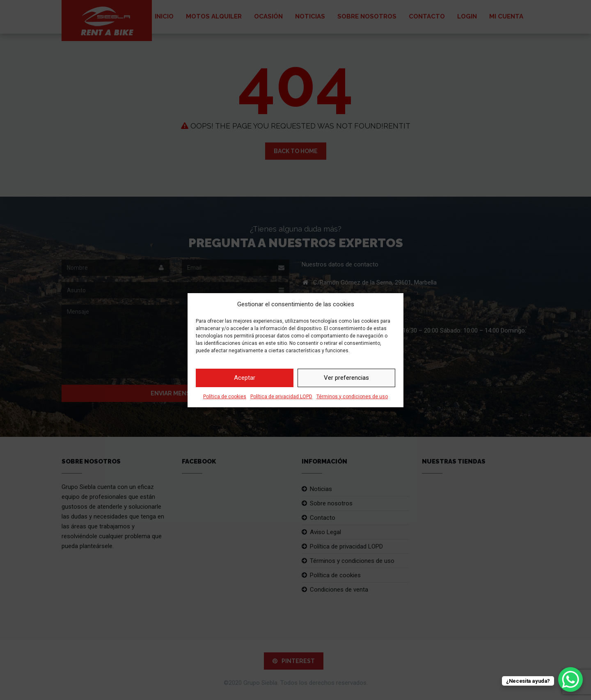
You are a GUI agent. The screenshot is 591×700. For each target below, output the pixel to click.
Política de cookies (225, 397)
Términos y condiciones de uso (352, 397)
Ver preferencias (346, 378)
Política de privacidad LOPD (281, 397)
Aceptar (245, 378)
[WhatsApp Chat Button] (570, 679)
